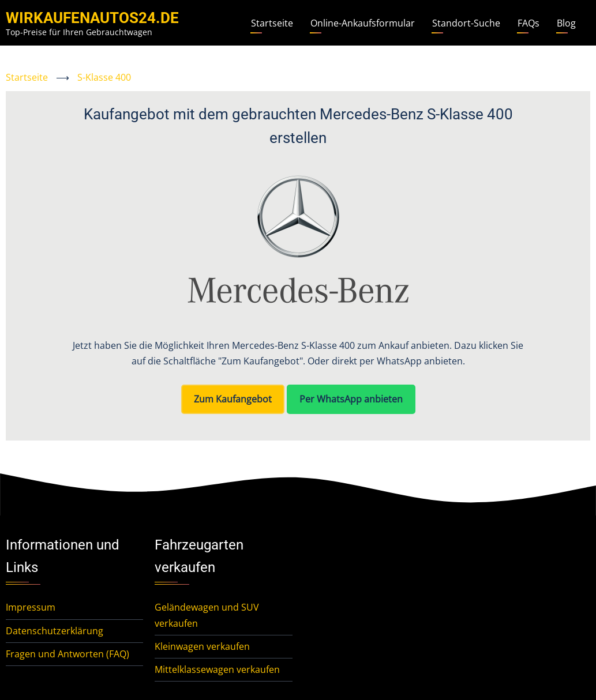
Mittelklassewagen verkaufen (217, 669)
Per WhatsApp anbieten (351, 399)
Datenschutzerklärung (55, 631)
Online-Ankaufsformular (363, 23)
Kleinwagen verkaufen (202, 646)
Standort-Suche (466, 23)
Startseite (272, 23)
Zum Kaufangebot (233, 399)
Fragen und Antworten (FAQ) (68, 654)
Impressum (31, 607)
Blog (566, 23)
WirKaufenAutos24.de (92, 18)
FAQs (528, 23)
